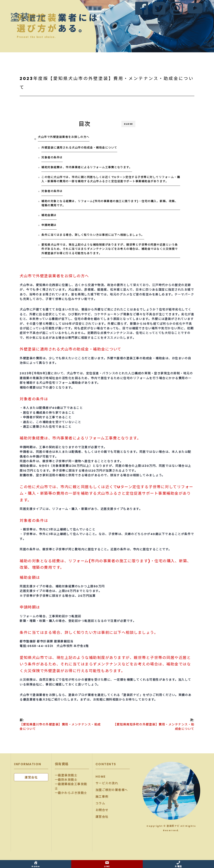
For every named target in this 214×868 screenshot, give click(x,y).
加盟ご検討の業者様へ (112, 790)
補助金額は (49, 215)
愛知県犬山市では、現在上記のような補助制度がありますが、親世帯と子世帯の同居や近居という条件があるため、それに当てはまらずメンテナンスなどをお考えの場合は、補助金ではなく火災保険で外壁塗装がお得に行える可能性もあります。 (110, 249)
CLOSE (128, 124)
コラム (100, 803)
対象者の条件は (52, 157)
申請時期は (49, 225)
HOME (101, 777)
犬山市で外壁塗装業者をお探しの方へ (64, 137)
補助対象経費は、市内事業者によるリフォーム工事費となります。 (87, 167)
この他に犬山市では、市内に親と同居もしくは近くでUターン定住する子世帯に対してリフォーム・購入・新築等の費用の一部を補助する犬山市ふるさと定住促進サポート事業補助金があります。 (111, 179)
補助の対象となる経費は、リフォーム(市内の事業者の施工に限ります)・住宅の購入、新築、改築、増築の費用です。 (110, 203)
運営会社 (102, 817)
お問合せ (102, 810)
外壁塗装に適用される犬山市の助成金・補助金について (79, 148)
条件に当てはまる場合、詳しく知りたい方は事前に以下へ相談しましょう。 (93, 235)
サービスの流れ (107, 783)
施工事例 (102, 797)
